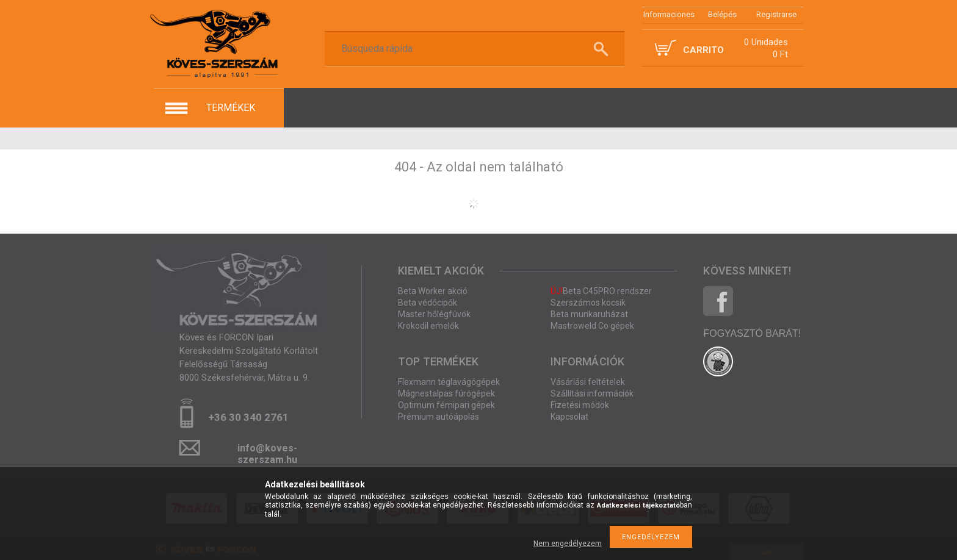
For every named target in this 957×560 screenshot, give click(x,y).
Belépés (722, 14)
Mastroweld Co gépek (592, 326)
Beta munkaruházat (589, 314)
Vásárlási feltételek (588, 382)
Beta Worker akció (433, 291)
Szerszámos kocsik (588, 303)
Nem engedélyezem (568, 544)
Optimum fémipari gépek (446, 405)
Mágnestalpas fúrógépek (446, 393)
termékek (231, 108)
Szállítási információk (592, 393)
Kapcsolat (569, 417)
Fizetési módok (580, 405)
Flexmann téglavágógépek (449, 382)
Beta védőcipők (428, 303)
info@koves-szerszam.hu (267, 452)
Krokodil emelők (428, 326)
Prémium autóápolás (439, 417)
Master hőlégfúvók (434, 314)
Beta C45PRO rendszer (601, 291)
